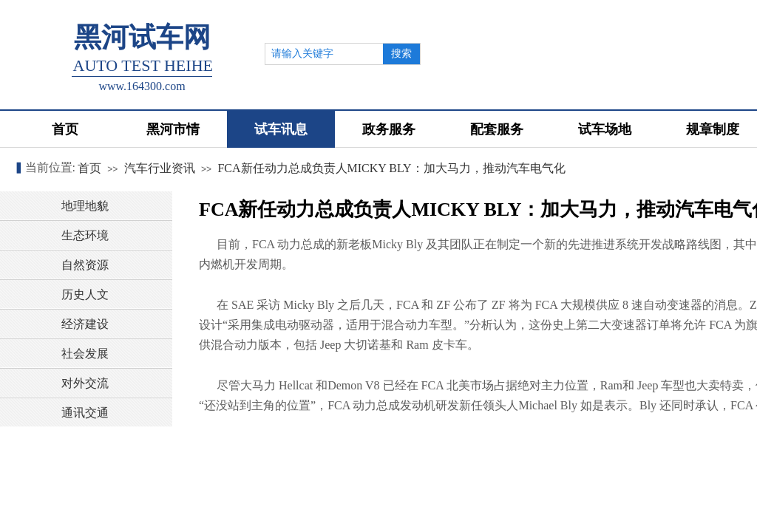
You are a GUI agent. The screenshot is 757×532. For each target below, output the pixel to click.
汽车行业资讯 (160, 168)
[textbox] (324, 54)
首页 (89, 168)
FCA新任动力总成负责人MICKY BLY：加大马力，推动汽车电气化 (391, 168)
